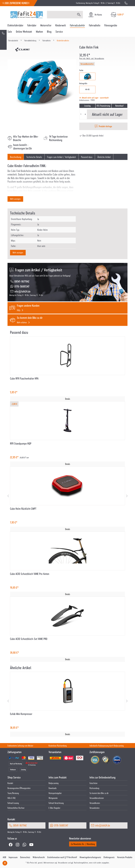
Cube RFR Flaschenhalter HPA (24, 378)
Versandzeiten (94, 808)
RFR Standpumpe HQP (21, 444)
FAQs (19, 310)
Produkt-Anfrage (105, 126)
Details (68, 399)
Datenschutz (25, 857)
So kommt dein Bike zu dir (99, 793)
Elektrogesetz (109, 857)
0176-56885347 (22, 286)
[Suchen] (79, 15)
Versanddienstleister (97, 798)
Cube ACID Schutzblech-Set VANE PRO (29, 639)
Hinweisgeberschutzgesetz (90, 857)
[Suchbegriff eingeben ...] (61, 15)
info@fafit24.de (22, 291)
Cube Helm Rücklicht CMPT (23, 509)
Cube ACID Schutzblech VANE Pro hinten (30, 574)
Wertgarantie (53, 798)
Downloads (53, 788)
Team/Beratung (13, 793)
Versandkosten (95, 803)
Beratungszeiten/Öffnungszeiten (19, 788)
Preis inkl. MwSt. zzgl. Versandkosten (92, 58)
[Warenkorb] (117, 15)
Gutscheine (93, 783)
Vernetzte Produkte (125, 857)
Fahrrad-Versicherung (56, 803)
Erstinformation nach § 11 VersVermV (62, 857)
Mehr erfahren (22, 322)
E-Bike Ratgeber (54, 808)
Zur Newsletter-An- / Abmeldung (83, 844)
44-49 (87, 89)
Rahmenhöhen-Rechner (16, 808)
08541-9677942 (22, 281)
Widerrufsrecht (39, 857)
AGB (4, 857)
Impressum (13, 857)
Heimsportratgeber (55, 793)
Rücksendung (94, 788)
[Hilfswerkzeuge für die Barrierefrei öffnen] (5, 863)
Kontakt (10, 783)
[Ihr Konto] (95, 15)
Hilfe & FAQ (11, 798)
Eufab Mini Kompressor (21, 714)
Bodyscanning (54, 783)
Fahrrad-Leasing (13, 803)
